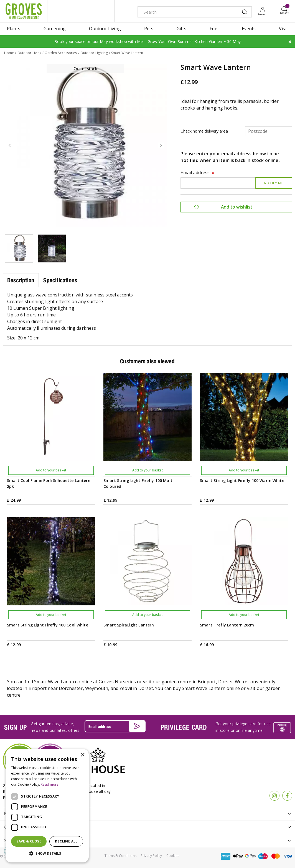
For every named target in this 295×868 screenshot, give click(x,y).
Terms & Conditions (120, 855)
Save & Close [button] (29, 841)
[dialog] (47, 806)
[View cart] (284, 9)
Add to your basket (51, 470)
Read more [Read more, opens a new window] (50, 784)
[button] (47, 854)
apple (238, 856)
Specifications (60, 280)
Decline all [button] (66, 841)
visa (288, 856)
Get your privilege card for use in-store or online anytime (243, 727)
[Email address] (115, 726)
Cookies (173, 855)
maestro (263, 856)
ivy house (96, 11)
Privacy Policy (151, 855)
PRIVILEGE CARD (184, 727)
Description (21, 280)
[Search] (186, 12)
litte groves (63, 11)
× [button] (82, 755)
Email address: (197, 173)
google (251, 856)
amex (226, 856)
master (276, 856)
